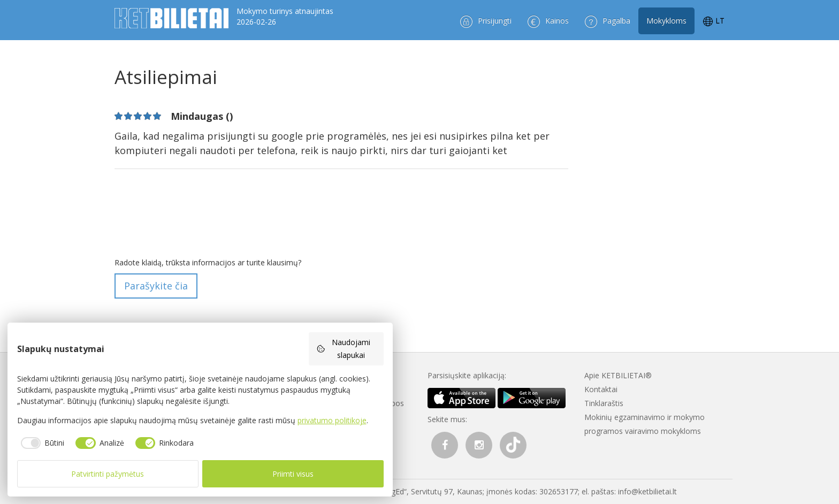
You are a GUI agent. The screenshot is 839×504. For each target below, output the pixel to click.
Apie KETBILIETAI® (618, 375)
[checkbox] (41, 443)
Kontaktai (601, 389)
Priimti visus (293, 474)
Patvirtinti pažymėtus (108, 474)
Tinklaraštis (604, 403)
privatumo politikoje (332, 420)
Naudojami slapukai (344, 349)
